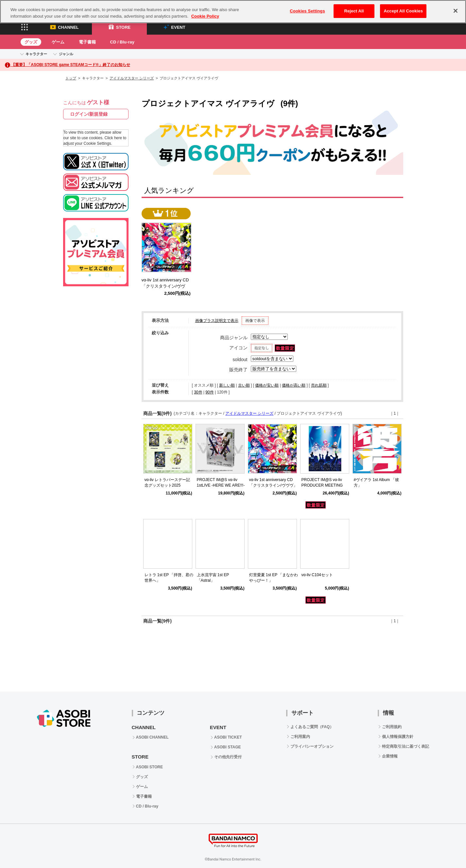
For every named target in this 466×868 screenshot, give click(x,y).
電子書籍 (87, 42)
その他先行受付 (228, 757)
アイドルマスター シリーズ (132, 78)
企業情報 (390, 756)
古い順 (244, 385)
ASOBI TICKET (228, 737)
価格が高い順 (294, 385)
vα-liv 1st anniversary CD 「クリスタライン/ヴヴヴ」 (167, 286)
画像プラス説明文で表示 (217, 321)
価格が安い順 (267, 385)
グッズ (31, 42)
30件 (198, 392)
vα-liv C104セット (317, 575)
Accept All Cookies (403, 11)
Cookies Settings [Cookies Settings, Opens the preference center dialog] (307, 11)
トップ (71, 78)
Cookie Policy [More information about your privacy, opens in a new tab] (205, 16)
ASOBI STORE (149, 767)
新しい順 (227, 385)
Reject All (354, 11)
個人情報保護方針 (398, 737)
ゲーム (58, 42)
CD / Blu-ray (122, 42)
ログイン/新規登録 (89, 114)
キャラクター (36, 54)
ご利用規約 (392, 727)
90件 (209, 392)
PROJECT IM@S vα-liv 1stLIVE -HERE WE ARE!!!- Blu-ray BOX (221, 485)
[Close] (456, 11)
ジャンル (66, 54)
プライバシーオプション (312, 746)
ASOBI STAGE (228, 747)
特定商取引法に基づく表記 (406, 746)
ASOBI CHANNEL (152, 737)
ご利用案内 (300, 737)
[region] (233, 12)
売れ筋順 (319, 385)
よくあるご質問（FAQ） (312, 727)
